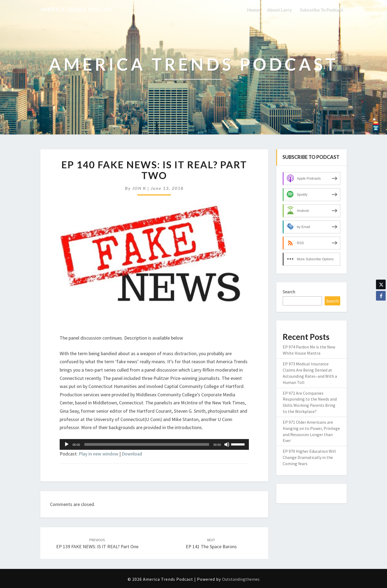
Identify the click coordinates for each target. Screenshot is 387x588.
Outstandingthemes (241, 579)
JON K (139, 188)
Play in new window (98, 454)
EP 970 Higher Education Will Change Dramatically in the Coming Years (309, 457)
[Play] (67, 444)
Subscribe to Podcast (321, 9)
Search (289, 292)
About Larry (279, 9)
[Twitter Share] (381, 284)
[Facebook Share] (381, 296)
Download (132, 454)
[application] (154, 444)
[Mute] (227, 444)
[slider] (147, 444)
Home (253, 9)
